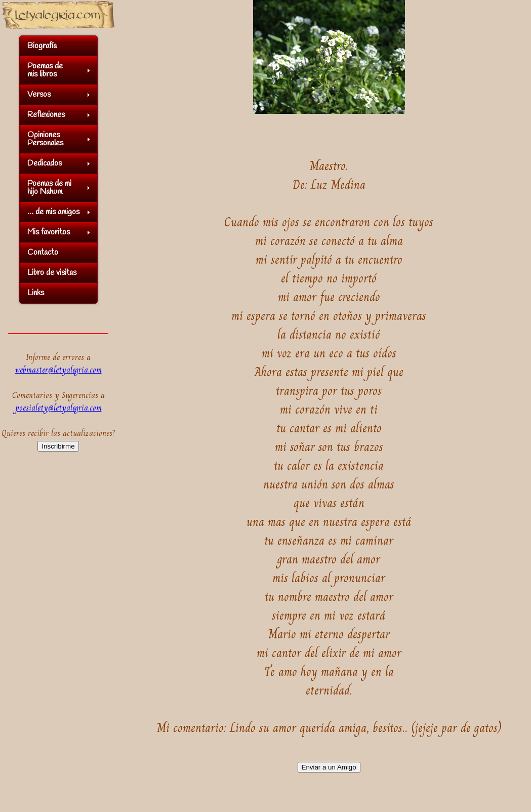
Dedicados (45, 163)
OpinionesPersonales (45, 139)
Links (36, 293)
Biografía (42, 46)
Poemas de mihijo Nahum (49, 188)
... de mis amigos (53, 212)
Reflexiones (46, 115)
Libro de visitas (52, 273)
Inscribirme (58, 446)
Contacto (43, 252)
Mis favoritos (49, 232)
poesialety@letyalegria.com (58, 408)
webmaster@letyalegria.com (58, 370)
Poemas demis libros (45, 70)
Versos (39, 94)
